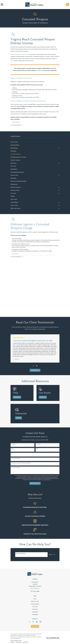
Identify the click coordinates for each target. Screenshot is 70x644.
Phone (12, 398)
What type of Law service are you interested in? (21, 412)
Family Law (35, 558)
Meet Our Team (35, 550)
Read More (43, 346)
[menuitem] (35, 142)
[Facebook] (33, 571)
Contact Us (35, 575)
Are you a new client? (16, 408)
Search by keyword (20, 503)
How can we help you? (16, 416)
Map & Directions (35, 537)
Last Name (38, 393)
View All (18, 367)
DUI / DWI (35, 556)
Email (37, 398)
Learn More (17, 346)
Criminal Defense (35, 553)
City (12, 403)
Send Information (35, 432)
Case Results (35, 561)
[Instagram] (40, 571)
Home (35, 548)
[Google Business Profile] (37, 571)
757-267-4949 (35, 540)
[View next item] (37, 315)
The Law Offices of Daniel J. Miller (20, 55)
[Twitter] (30, 571)
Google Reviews (35, 319)
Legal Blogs (35, 563)
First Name (13, 393)
